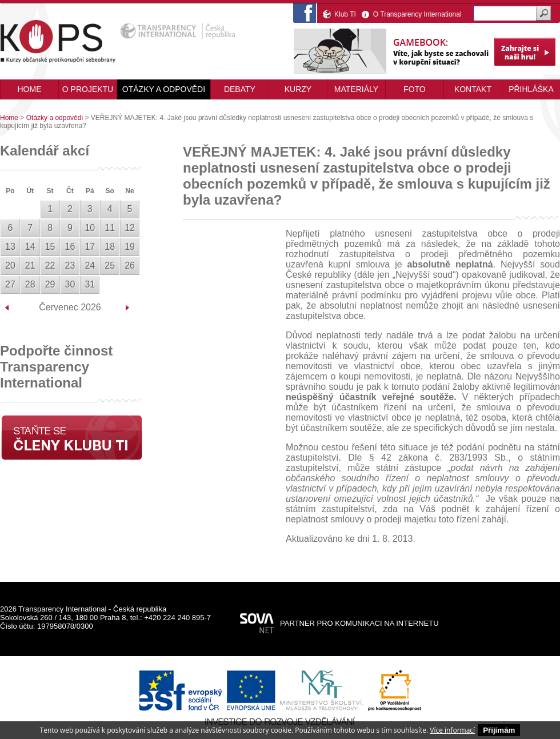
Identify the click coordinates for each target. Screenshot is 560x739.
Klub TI (345, 14)
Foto (415, 89)
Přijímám (499, 730)
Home (9, 118)
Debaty (240, 89)
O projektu (88, 89)
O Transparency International (417, 14)
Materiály (356, 89)
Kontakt (473, 89)
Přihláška (531, 89)
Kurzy (298, 89)
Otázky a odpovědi (164, 89)
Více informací (452, 730)
